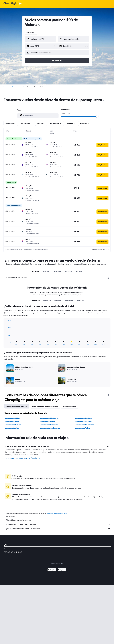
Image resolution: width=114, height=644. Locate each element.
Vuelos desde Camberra (49, 425)
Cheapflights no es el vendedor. (58, 520)
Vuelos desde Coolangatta (50, 428)
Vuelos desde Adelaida (84, 421)
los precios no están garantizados (57, 513)
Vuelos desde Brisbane (84, 418)
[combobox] (31, 32)
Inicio (5, 87)
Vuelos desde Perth (12, 421)
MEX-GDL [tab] (46, 272)
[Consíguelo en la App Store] (62, 570)
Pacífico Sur (13, 87)
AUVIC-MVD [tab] (35, 300)
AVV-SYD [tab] (68, 272)
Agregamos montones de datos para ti (58, 524)
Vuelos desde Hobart (13, 425)
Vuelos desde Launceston (84, 425)
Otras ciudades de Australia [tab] (17, 406)
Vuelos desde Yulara (83, 428)
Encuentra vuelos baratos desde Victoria (22, 458)
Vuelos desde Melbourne (49, 418)
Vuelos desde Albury (13, 428)
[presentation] (39, 25)
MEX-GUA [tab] (57, 272)
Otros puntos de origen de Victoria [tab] (45, 406)
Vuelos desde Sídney (13, 418)
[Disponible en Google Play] (52, 570)
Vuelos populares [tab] (70, 406)
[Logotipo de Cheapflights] (11, 4)
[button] (39, 46)
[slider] (97, 116)
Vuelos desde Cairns (47, 421)
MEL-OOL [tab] (79, 272)
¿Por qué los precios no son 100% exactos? (58, 529)
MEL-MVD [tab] (35, 272)
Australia (22, 87)
